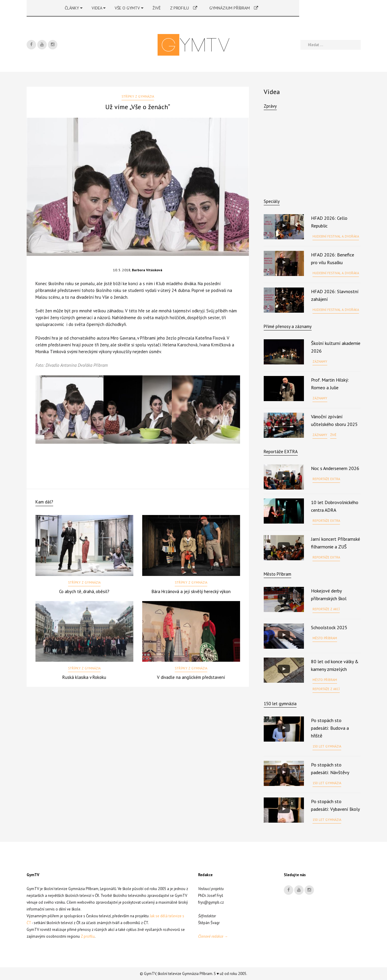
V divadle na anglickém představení (191, 677)
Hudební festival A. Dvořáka (336, 236)
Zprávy (270, 106)
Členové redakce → (213, 936)
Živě (157, 8)
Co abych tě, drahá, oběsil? (84, 591)
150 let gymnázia (327, 746)
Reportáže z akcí (326, 609)
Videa (99, 8)
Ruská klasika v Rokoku (84, 677)
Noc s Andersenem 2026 (335, 468)
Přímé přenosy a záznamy (288, 326)
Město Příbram (277, 574)
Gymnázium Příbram (234, 8)
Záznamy (320, 361)
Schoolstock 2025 (329, 627)
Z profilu (184, 8)
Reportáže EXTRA (281, 452)
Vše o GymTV (129, 8)
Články (74, 8)
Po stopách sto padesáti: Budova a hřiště (330, 728)
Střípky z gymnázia (138, 96)
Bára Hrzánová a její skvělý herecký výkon (191, 591)
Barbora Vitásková (147, 270)
